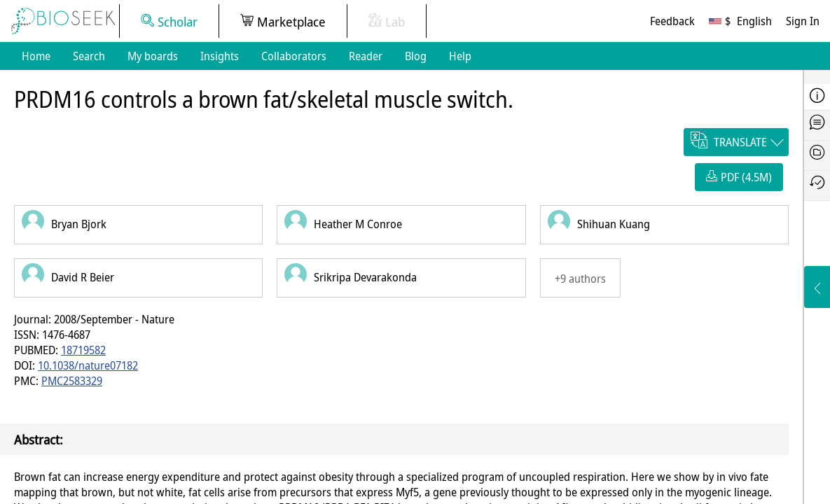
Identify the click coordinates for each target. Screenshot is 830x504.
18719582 (83, 350)
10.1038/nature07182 (88, 365)
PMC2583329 (72, 381)
